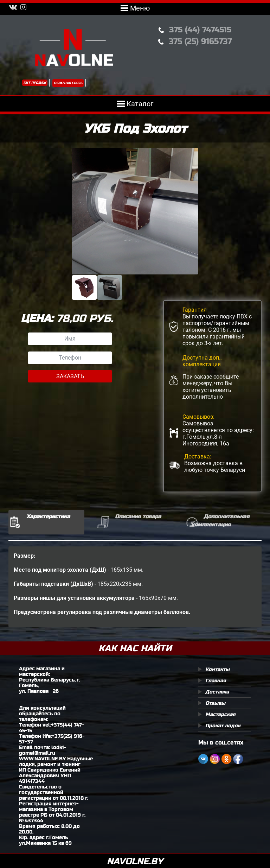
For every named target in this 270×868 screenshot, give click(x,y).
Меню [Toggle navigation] (135, 8)
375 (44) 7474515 (200, 30)
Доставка (217, 692)
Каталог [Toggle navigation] (135, 104)
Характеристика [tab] (48, 516)
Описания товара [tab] (138, 516)
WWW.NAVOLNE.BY (42, 759)
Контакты (217, 669)
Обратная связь (68, 83)
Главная (216, 680)
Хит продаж (35, 83)
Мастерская (220, 714)
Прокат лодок (223, 726)
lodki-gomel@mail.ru (43, 750)
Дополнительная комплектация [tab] (220, 520)
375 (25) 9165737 (200, 41)
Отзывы (215, 703)
